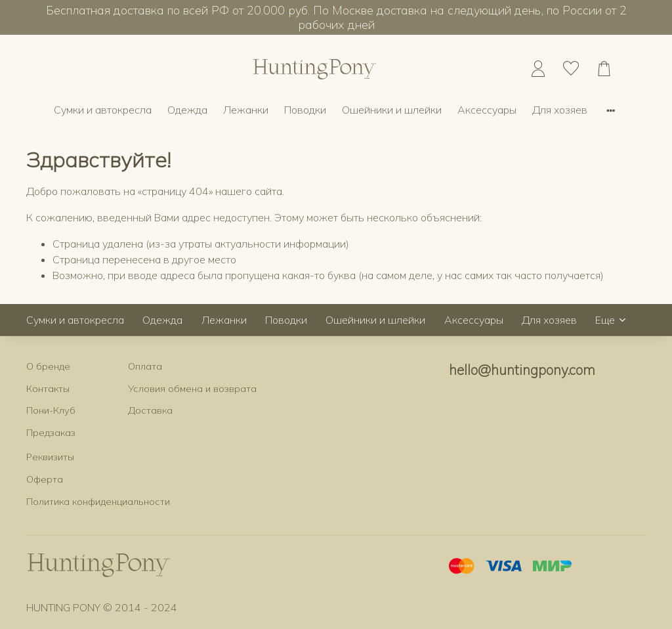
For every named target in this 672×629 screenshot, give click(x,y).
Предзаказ (51, 433)
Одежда (187, 110)
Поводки (305, 110)
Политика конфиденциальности (98, 502)
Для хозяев (560, 110)
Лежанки (246, 110)
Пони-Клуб (51, 410)
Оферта (45, 479)
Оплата (145, 366)
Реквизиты (50, 457)
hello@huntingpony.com (522, 370)
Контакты (48, 389)
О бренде (48, 366)
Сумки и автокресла (103, 110)
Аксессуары (487, 110)
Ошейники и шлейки (392, 110)
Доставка (150, 410)
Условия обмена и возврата (192, 389)
